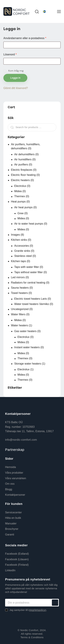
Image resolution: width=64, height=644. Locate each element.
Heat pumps (18, 202)
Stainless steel (23, 256)
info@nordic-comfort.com (21, 440)
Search (11, 127)
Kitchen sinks (19, 240)
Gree (21, 213)
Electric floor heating (23, 175)
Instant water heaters (27, 347)
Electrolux (20, 186)
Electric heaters (20, 180)
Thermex (20, 196)
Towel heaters (19, 293)
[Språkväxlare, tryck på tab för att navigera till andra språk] (48, 11)
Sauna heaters (20, 288)
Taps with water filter (27, 267)
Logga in (15, 78)
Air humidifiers (23, 159)
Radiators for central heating (28, 283)
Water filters (18, 314)
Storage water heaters (28, 364)
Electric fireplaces (22, 170)
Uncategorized (20, 309)
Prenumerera (55, 603)
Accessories (22, 246)
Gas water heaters (25, 331)
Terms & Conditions (32, 637)
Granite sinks (22, 251)
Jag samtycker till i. (28, 610)
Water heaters (19, 325)
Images (15, 235)
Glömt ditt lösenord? (16, 88)
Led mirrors (18, 277)
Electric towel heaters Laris (30, 299)
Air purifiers (21, 165)
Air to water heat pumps (29, 224)
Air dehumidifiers (24, 154)
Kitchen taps (18, 261)
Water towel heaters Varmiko (32, 304)
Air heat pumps (23, 207)
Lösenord (18, 54)
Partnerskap (15, 450)
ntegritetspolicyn (38, 610)
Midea (18, 191)
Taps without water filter (28, 272)
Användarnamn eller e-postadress (32, 38)
